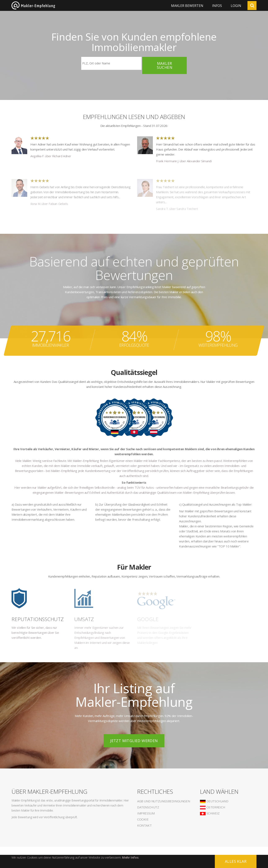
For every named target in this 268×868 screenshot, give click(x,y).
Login (236, 6)
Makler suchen (165, 65)
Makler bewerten (187, 6)
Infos (217, 6)
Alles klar (236, 861)
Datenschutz (148, 807)
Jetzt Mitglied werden (134, 741)
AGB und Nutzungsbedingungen (164, 801)
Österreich (213, 807)
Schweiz (210, 813)
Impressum (146, 813)
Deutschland (214, 801)
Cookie (143, 819)
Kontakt (144, 825)
